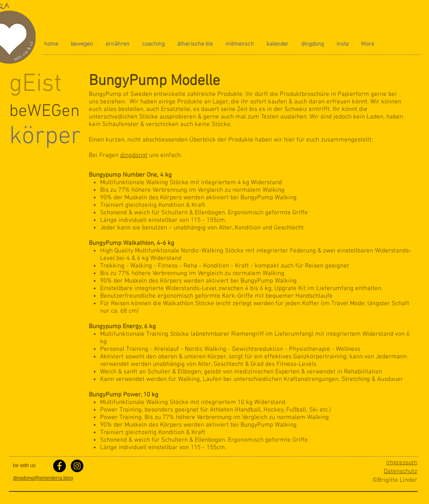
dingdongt (134, 155)
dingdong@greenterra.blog (43, 478)
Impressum (402, 463)
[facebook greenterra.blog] (59, 466)
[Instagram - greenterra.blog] (77, 466)
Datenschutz (401, 471)
